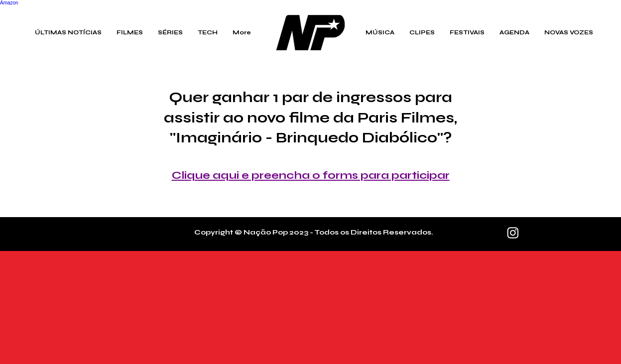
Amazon (9, 3)
